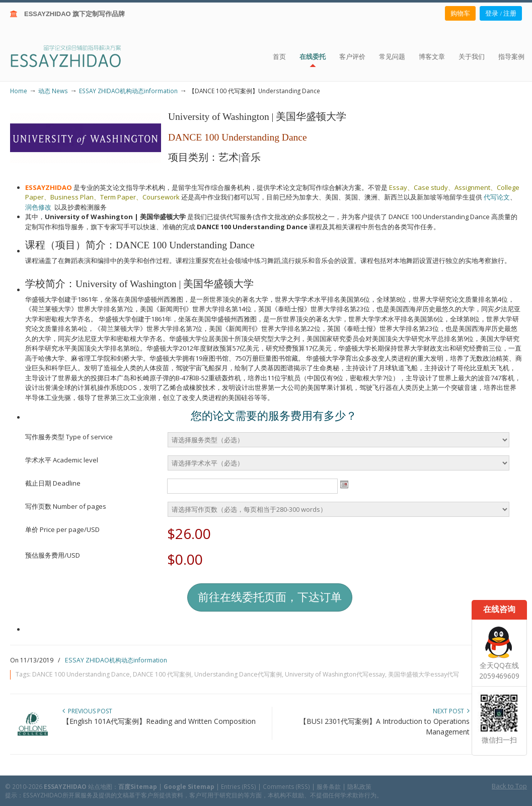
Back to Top (509, 786)
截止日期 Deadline (53, 483)
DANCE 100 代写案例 (162, 674)
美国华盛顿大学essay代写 (424, 674)
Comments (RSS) (286, 786)
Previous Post (87, 711)
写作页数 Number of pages (66, 506)
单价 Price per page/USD (62, 529)
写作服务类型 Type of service (69, 437)
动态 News (53, 91)
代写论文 (497, 197)
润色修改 (40, 207)
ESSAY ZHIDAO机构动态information (128, 91)
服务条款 (329, 786)
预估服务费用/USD (53, 555)
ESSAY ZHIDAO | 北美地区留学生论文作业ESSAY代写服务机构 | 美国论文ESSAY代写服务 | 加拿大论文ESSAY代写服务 (75, 56)
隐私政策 (359, 786)
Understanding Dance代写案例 (238, 674)
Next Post (451, 711)
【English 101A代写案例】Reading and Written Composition (159, 721)
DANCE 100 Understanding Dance (81, 674)
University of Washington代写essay (335, 674)
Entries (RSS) (239, 786)
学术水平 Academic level (62, 460)
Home (19, 91)
